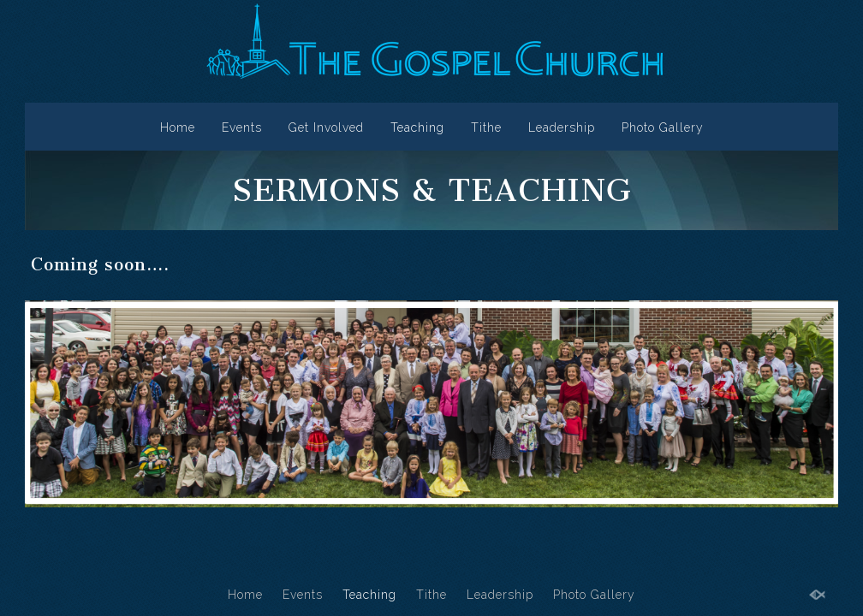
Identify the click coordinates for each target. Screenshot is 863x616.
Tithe (486, 127)
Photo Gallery (663, 127)
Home (178, 127)
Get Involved (326, 127)
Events (242, 127)
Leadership (562, 127)
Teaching (417, 127)
